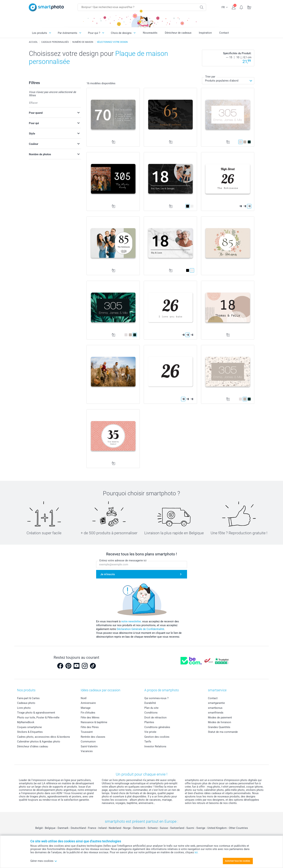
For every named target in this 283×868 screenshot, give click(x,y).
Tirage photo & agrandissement (36, 713)
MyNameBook (26, 722)
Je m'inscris (108, 574)
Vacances (87, 751)
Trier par (210, 77)
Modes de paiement (220, 718)
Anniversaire (88, 703)
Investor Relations (155, 746)
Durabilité (150, 703)
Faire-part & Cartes (28, 698)
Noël (84, 698)
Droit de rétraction (155, 718)
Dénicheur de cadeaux (178, 33)
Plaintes (149, 722)
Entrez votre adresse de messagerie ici (123, 560)
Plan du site (151, 708)
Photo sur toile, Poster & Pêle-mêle (38, 718)
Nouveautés (150, 33)
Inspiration (205, 33)
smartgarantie (216, 703)
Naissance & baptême (94, 722)
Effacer (33, 103)
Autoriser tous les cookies (238, 861)
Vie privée (150, 732)
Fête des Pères (90, 727)
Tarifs (148, 742)
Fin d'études (88, 713)
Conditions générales (157, 727)
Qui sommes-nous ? (156, 698)
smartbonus (215, 708)
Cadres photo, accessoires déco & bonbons (44, 737)
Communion (88, 742)
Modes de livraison (219, 722)
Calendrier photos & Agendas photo (39, 742)
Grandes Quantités (219, 727)
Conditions (151, 713)
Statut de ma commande (223, 732)
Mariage (86, 708)
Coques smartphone (29, 727)
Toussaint (87, 732)
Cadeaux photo (26, 703)
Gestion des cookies (157, 737)
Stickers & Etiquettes (30, 732)
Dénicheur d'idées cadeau (33, 746)
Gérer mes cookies (44, 861)
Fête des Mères (90, 718)
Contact (224, 33)
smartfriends (216, 713)
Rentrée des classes (93, 737)
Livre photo (24, 708)
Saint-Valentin (89, 746)
